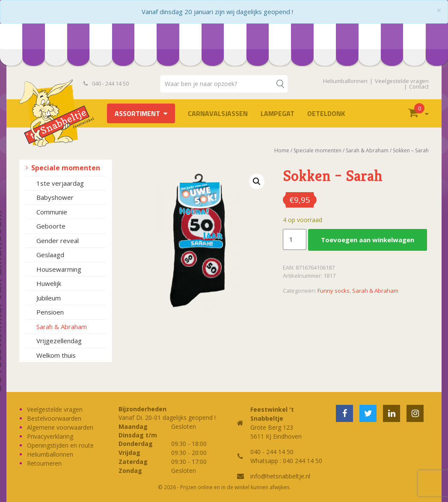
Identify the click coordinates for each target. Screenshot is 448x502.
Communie (52, 212)
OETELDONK (326, 113)
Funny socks (334, 291)
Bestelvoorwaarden (54, 418)
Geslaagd (50, 255)
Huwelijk (49, 283)
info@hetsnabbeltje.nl (280, 476)
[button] (257, 181)
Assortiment (137, 113)
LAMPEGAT (277, 113)
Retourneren (44, 463)
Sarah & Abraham (62, 327)
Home (282, 150)
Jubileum (49, 298)
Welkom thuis (56, 355)
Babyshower (55, 197)
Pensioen (50, 312)
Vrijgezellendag (59, 341)
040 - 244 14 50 (106, 83)
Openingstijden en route (60, 445)
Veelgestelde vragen (402, 81)
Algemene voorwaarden (60, 427)
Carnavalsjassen (218, 113)
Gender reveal (58, 241)
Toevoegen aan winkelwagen (368, 240)
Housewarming (59, 269)
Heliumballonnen (345, 81)
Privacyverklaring (50, 436)
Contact (419, 86)
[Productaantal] (294, 240)
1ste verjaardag (60, 183)
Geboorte (51, 226)
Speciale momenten (66, 168)
